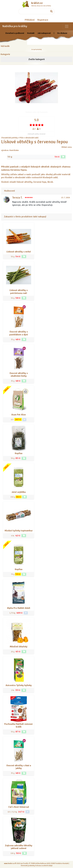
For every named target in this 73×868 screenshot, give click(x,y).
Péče (22, 138)
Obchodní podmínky (28, 866)
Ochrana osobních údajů (44, 866)
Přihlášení (30, 20)
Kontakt (31, 33)
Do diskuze (62, 33)
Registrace (43, 20)
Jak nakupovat (44, 33)
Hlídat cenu (67, 147)
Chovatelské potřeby (9, 138)
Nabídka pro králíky (15, 26)
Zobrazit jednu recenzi (36, 134)
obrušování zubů (32, 138)
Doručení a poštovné (15, 33)
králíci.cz (37, 3)
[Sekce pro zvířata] (67, 26)
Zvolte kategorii (37, 59)
